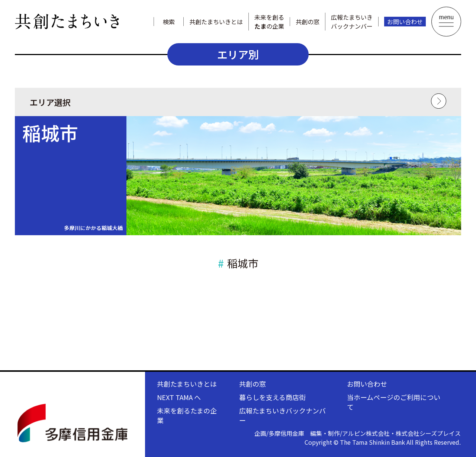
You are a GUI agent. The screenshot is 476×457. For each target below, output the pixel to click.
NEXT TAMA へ (179, 397)
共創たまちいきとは (216, 22)
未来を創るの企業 (269, 22)
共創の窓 (308, 22)
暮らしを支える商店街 (272, 397)
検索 (169, 22)
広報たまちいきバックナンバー (352, 22)
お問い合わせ (405, 22)
